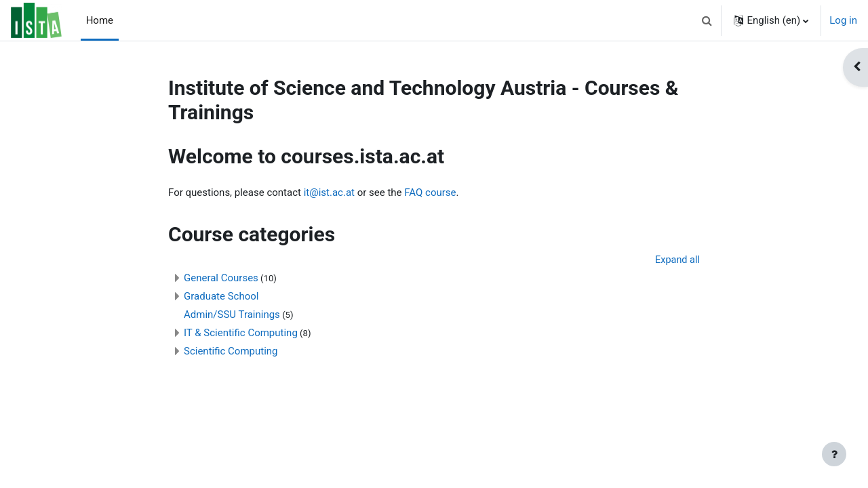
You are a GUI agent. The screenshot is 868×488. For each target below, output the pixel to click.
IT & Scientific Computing (241, 333)
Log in (843, 20)
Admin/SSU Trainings (232, 315)
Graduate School (221, 297)
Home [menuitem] (100, 20)
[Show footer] (834, 454)
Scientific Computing (231, 352)
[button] (707, 20)
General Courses (221, 279)
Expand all (677, 260)
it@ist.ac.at (329, 192)
